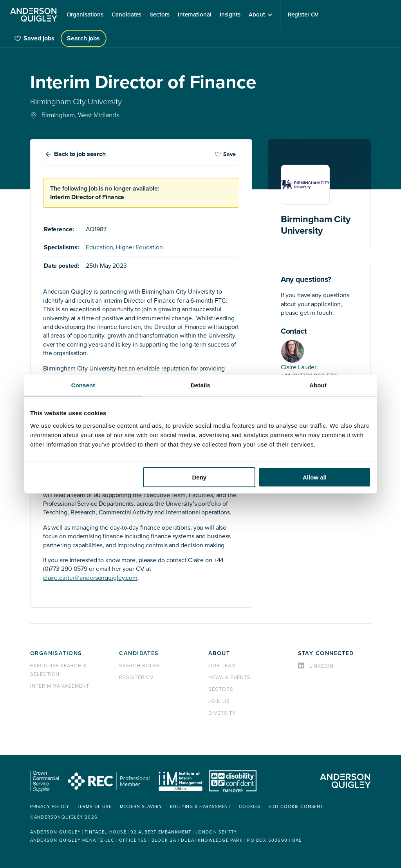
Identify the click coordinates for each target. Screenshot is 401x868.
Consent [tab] (83, 385)
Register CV (136, 677)
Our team (222, 666)
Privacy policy (50, 807)
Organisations (56, 653)
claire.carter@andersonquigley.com (90, 578)
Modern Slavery (141, 807)
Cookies (250, 807)
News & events (229, 677)
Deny (200, 477)
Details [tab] (200, 385)
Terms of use (95, 807)
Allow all (315, 477)
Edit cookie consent (296, 807)
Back (80, 154)
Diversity (222, 713)
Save (225, 154)
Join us (219, 701)
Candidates (139, 653)
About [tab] (318, 385)
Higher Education (139, 247)
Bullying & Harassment (200, 807)
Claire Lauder (299, 367)
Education (99, 247)
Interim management (60, 686)
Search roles (139, 666)
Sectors (221, 689)
